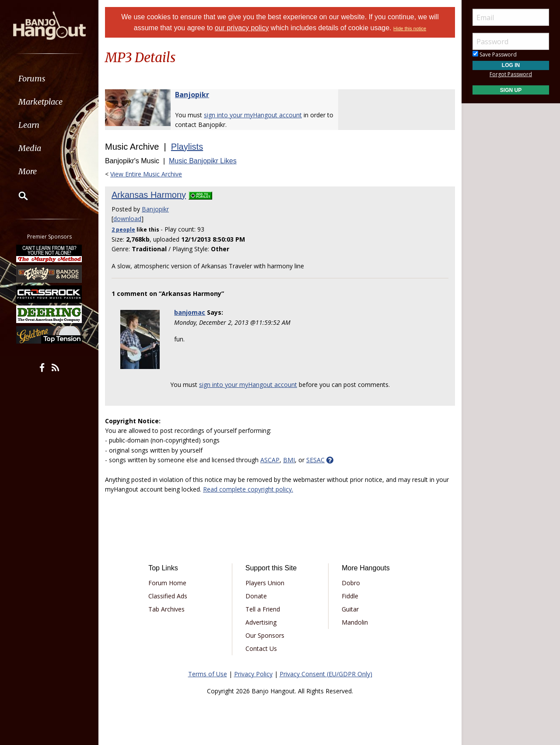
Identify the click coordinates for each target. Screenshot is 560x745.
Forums (32, 79)
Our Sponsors (265, 635)
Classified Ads (168, 596)
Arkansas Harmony (149, 195)
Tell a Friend (263, 609)
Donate (256, 596)
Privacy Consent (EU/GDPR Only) (326, 674)
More (28, 171)
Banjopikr (192, 95)
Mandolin (355, 622)
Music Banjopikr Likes (203, 161)
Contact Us (261, 648)
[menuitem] (49, 79)
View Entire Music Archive (146, 174)
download (127, 219)
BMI (289, 460)
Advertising (261, 622)
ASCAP (270, 460)
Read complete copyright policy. (248, 489)
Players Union (265, 583)
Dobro (351, 583)
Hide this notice (410, 28)
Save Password (495, 54)
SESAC (315, 460)
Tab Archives (166, 609)
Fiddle (350, 596)
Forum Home (167, 583)
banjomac (190, 312)
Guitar (350, 609)
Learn (29, 125)
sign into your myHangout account (253, 115)
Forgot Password (511, 74)
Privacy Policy (253, 674)
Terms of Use (208, 674)
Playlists (187, 147)
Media (30, 148)
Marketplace (40, 102)
